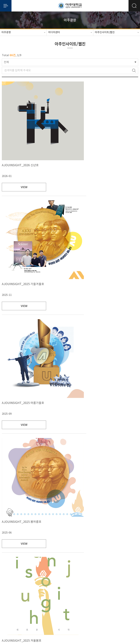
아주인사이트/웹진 (105, 32)
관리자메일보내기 (70, 627)
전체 (6, 62)
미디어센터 (54, 32)
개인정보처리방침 (20, 609)
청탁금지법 (111, 610)
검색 (134, 70)
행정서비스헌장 (93, 610)
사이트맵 (125, 610)
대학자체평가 (74, 610)
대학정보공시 (40, 610)
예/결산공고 (57, 610)
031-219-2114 (101, 618)
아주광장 (6, 32)
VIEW (20, 187)
